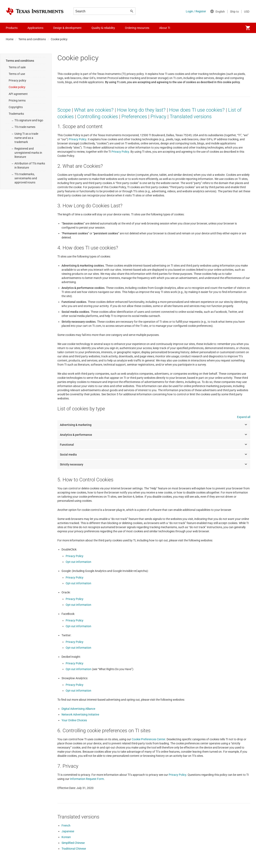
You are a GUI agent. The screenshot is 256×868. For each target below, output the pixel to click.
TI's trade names (25, 127)
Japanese (68, 831)
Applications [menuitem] (35, 28)
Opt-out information (78, 562)
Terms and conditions (32, 39)
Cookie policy (17, 87)
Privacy (158, 117)
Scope (64, 110)
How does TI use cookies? (197, 110)
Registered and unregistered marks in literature (28, 153)
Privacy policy (17, 80)
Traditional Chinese (74, 849)
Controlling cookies (98, 117)
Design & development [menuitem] (67, 28)
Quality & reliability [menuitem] (103, 28)
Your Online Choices (74, 720)
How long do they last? (141, 110)
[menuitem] (248, 28)
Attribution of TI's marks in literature (30, 165)
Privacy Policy (78, 139)
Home (10, 39)
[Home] (35, 11)
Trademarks (16, 114)
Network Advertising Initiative (80, 714)
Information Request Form (87, 779)
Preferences (134, 117)
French (66, 825)
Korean (66, 837)
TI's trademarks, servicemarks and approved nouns (26, 178)
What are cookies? (94, 110)
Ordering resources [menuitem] (137, 28)
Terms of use (17, 74)
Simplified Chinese (73, 843)
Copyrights (16, 107)
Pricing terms (17, 100)
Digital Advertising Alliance (78, 709)
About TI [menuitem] (165, 28)
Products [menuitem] (12, 28)
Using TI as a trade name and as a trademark (26, 138)
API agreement (18, 94)
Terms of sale (17, 67)
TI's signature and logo (29, 120)
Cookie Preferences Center (148, 739)
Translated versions (191, 117)
